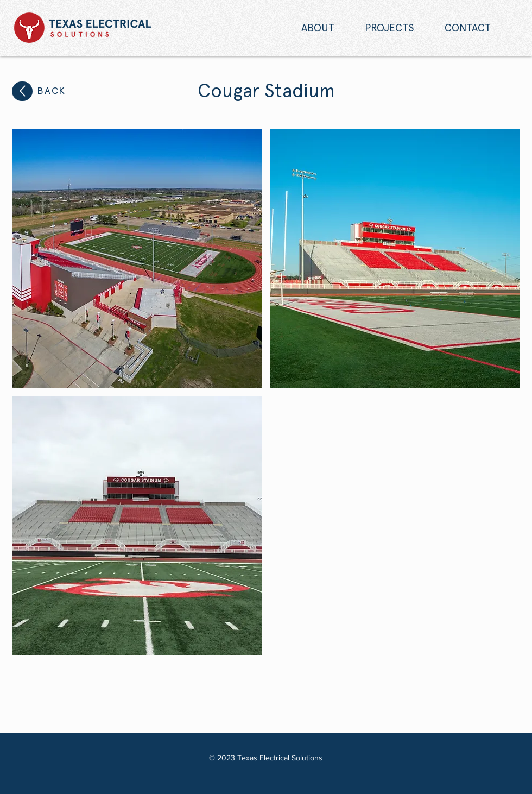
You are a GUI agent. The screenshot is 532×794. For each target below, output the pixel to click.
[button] (137, 259)
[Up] (22, 91)
